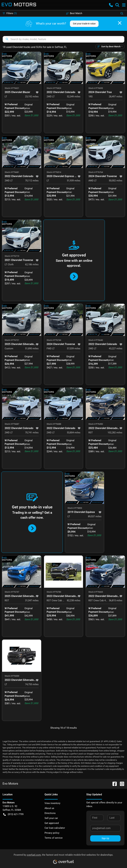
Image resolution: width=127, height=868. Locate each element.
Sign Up (105, 838)
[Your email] (105, 828)
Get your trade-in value (84, 24)
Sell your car (51, 818)
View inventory (52, 803)
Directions (50, 813)
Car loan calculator (55, 828)
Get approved (52, 823)
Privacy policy (52, 833)
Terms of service (54, 838)
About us (49, 808)
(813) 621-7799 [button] (13, 814)
